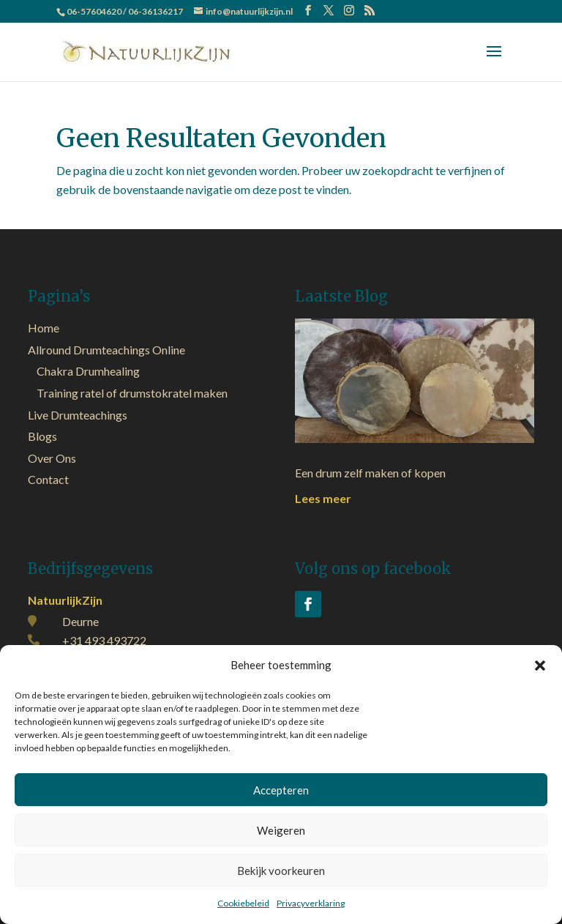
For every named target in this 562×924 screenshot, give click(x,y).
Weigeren (281, 830)
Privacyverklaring (311, 903)
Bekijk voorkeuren (281, 871)
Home (44, 328)
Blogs (42, 436)
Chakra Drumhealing (88, 371)
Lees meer (323, 498)
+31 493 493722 (104, 640)
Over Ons (52, 458)
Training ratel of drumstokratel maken (132, 393)
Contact (48, 479)
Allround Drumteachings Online (106, 350)
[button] (540, 666)
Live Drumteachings (78, 415)
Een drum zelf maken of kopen (370, 473)
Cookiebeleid (243, 903)
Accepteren (281, 790)
